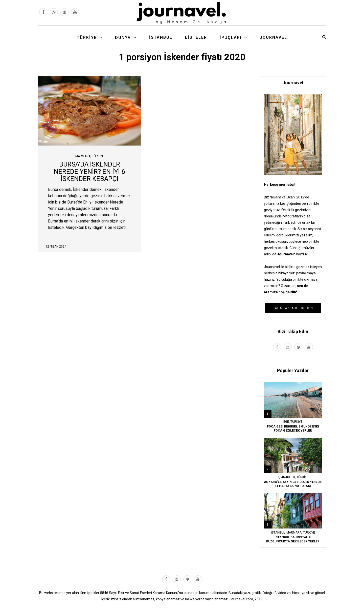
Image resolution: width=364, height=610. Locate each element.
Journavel (274, 37)
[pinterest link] (64, 12)
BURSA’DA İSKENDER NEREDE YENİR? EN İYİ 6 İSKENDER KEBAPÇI (89, 171)
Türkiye (87, 38)
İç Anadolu (286, 477)
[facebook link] (43, 12)
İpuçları (231, 38)
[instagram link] (54, 12)
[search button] (324, 37)
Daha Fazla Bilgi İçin (293, 308)
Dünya (123, 38)
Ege (286, 422)
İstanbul (161, 37)
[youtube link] (75, 12)
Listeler (196, 37)
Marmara (83, 156)
